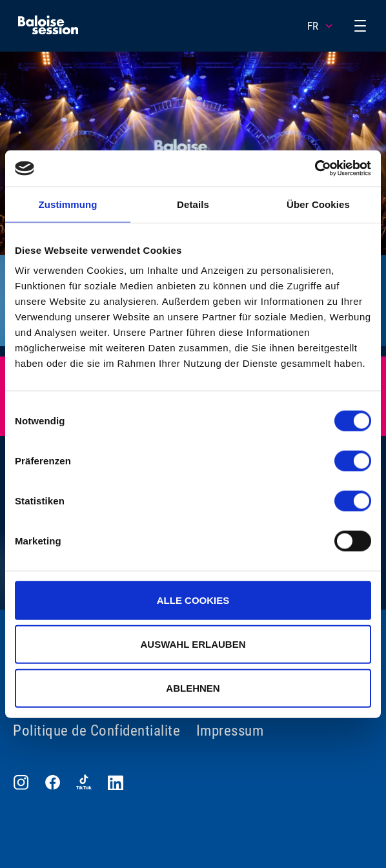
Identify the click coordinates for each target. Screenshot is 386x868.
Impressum (230, 731)
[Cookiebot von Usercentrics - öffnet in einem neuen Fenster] (315, 169)
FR (321, 26)
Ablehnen (193, 687)
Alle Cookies (193, 600)
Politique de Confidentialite (96, 731)
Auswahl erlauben (193, 644)
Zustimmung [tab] (68, 204)
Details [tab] (193, 204)
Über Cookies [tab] (318, 204)
